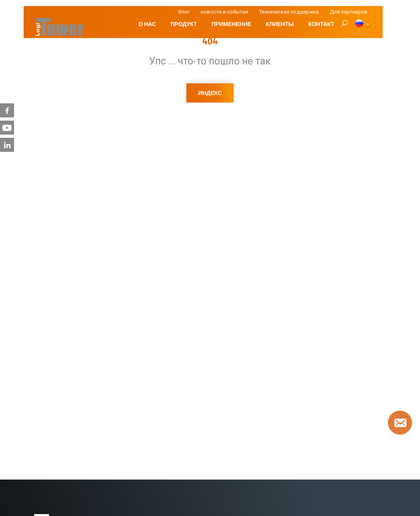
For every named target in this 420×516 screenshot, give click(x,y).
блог (184, 12)
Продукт (184, 24)
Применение (231, 24)
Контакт (321, 24)
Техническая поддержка (289, 12)
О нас (147, 24)
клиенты (280, 24)
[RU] (362, 24)
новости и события (224, 12)
